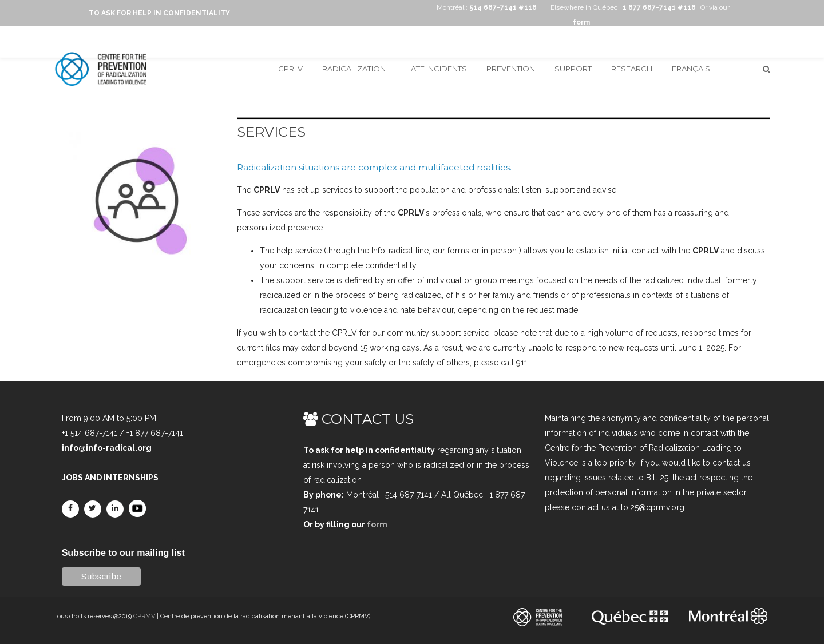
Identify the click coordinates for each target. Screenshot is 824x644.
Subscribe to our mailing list (123, 553)
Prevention (511, 69)
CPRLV (290, 69)
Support (573, 69)
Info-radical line (400, 251)
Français (691, 69)
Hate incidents (436, 69)
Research (632, 69)
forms (458, 251)
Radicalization (354, 69)
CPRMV (144, 616)
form (377, 524)
